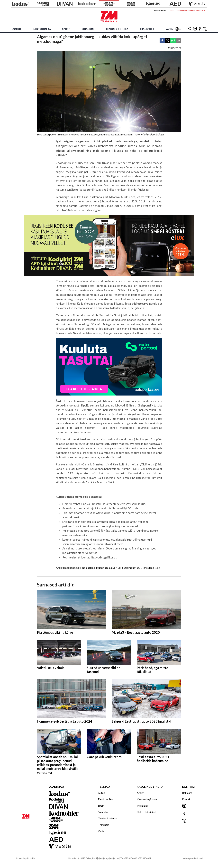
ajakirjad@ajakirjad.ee (109, 858)
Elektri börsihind (146, 812)
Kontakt (187, 799)
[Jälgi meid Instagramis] (195, 29)
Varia (169, 29)
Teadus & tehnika (117, 29)
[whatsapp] (173, 41)
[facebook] (162, 41)
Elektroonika (42, 29)
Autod (17, 29)
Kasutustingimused (148, 799)
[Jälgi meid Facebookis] (200, 29)
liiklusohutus (102, 568)
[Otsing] (190, 29)
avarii (115, 568)
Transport (147, 29)
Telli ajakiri (160, 10)
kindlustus (86, 568)
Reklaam (187, 793)
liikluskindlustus (129, 568)
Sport (66, 29)
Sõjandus (88, 29)
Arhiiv (140, 793)
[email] (178, 41)
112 (158, 568)
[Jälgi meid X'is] (205, 29)
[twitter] (168, 41)
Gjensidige (147, 568)
